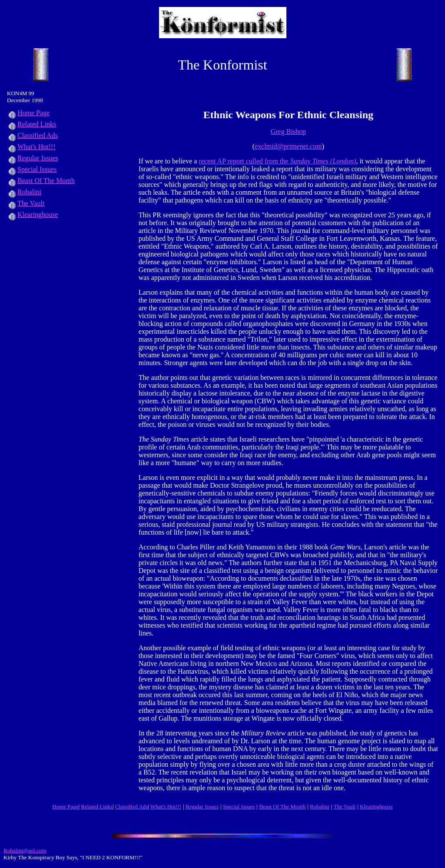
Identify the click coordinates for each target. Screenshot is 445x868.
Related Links (32, 124)
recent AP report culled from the (277, 161)
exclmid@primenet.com (288, 146)
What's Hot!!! (37, 147)
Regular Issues (33, 158)
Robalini (24, 192)
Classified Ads (32, 135)
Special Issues (32, 169)
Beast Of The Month (41, 181)
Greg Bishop (288, 131)
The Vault (26, 203)
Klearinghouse (32, 215)
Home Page (28, 113)
